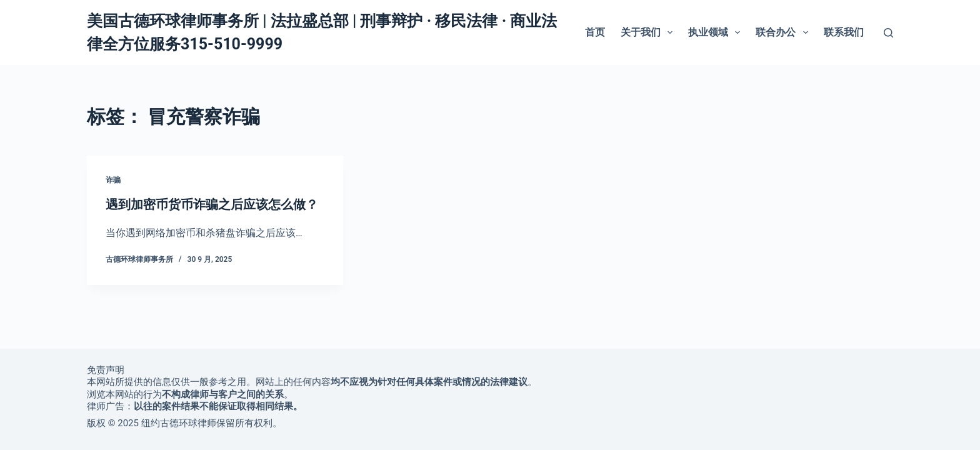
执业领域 (717, 32)
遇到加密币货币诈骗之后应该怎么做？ (212, 204)
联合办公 (784, 32)
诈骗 (113, 180)
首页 (595, 32)
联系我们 (844, 32)
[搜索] (888, 33)
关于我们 (649, 32)
